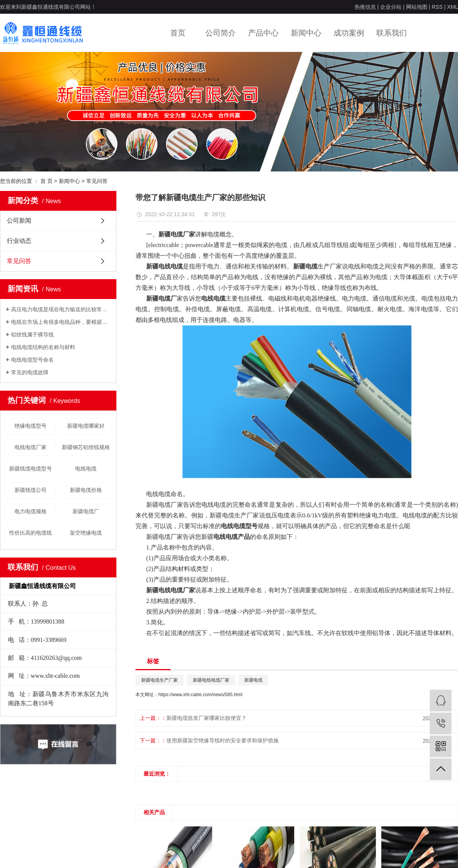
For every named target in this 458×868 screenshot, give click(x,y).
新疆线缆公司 (31, 490)
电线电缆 (86, 469)
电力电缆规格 (31, 511)
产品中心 (263, 33)
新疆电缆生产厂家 (160, 680)
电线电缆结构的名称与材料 (43, 347)
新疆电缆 (253, 680)
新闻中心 (306, 33)
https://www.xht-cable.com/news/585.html (200, 695)
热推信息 (365, 7)
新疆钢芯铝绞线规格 (86, 447)
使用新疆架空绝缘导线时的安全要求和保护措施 (223, 740)
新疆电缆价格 (86, 490)
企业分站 (391, 7)
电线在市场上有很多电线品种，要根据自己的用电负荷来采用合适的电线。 (61, 322)
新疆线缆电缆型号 (31, 469)
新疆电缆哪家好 (86, 426)
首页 (178, 33)
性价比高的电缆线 (31, 533)
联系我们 (392, 33)
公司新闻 (19, 221)
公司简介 (221, 33)
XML (452, 7)
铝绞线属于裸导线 (32, 335)
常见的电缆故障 (30, 372)
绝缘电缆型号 (31, 426)
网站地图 (417, 7)
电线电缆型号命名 (32, 360)
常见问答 (97, 181)
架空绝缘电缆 (86, 533)
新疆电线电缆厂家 (211, 680)
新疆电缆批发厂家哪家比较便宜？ (206, 718)
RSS (437, 7)
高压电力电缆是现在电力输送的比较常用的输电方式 (61, 309)
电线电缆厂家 (31, 447)
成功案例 (349, 33)
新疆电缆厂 (86, 511)
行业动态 (19, 241)
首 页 (47, 181)
